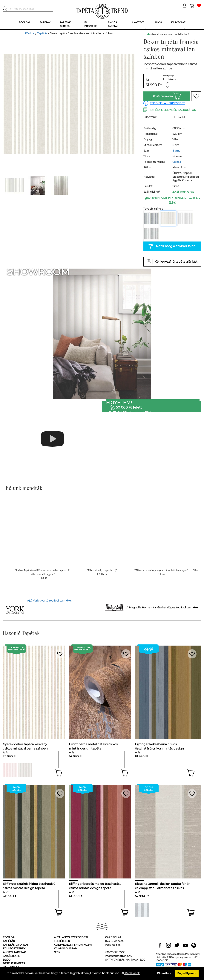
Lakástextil (11, 956)
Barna (176, 151)
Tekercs (172, 79)
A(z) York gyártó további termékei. (50, 601)
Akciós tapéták (14, 952)
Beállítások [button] (131, 973)
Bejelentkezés (14, 963)
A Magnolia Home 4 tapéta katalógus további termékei (162, 608)
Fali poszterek (14, 948)
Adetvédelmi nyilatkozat (73, 945)
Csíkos (177, 162)
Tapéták (42, 33)
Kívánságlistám (66, 948)
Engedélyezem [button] (187, 973)
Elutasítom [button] (164, 973)
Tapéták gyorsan (16, 945)
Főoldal (30, 33)
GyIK (57, 952)
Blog (7, 960)
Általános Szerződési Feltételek (71, 939)
